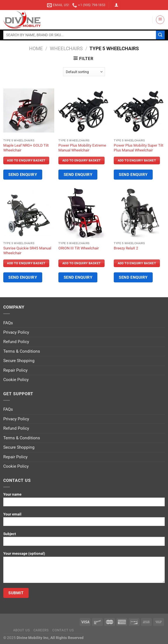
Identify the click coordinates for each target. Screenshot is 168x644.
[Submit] (160, 35)
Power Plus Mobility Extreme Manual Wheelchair (82, 148)
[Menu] (160, 20)
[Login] (116, 5)
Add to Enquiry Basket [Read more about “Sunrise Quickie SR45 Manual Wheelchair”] (26, 263)
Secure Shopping (19, 361)
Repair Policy (15, 370)
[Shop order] (84, 72)
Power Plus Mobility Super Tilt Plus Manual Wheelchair (139, 148)
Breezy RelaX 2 (126, 248)
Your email (84, 521)
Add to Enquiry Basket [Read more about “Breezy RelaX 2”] (137, 263)
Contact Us (63, 630)
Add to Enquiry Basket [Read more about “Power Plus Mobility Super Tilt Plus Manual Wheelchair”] (137, 160)
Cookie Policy (16, 380)
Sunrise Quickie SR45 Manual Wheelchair (27, 251)
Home (36, 49)
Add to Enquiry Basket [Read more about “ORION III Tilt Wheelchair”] (82, 263)
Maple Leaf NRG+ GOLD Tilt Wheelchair (26, 148)
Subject (84, 540)
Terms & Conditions (22, 351)
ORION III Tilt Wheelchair (79, 248)
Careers (41, 630)
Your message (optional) (84, 569)
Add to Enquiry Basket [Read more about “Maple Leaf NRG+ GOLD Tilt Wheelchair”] (26, 160)
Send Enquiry (23, 175)
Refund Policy (16, 342)
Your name (84, 501)
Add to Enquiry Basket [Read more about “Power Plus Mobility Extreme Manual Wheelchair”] (82, 160)
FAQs (8, 323)
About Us (22, 630)
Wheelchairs (66, 49)
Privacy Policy (16, 332)
